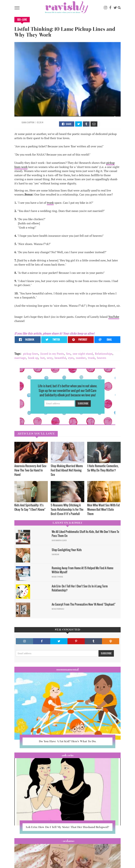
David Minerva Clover (59, 540)
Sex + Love (22, 20)
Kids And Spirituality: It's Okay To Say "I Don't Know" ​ (30, 507)
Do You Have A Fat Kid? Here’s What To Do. (67, 741)
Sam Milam (55, 554)
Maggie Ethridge (57, 577)
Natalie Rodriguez (58, 609)
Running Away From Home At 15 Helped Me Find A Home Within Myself (83, 570)
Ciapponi (31, 122)
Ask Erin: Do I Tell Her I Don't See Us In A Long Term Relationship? (80, 588)
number (81, 358)
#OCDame (67, 841)
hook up (33, 358)
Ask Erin (68, 755)
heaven (102, 358)
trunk (50, 203)
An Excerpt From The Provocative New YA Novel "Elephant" (84, 604)
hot (43, 358)
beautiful (60, 358)
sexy (50, 358)
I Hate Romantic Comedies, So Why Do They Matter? (103, 468)
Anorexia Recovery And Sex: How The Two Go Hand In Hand (31, 470)
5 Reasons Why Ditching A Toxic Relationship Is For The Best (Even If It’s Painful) (67, 509)
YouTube (114, 317)
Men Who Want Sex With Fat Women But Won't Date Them (103, 509)
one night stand (83, 354)
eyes (71, 358)
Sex (68, 354)
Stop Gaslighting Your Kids (67, 550)
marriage (20, 358)
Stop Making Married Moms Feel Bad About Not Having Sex (67, 470)
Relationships (104, 354)
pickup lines (31, 354)
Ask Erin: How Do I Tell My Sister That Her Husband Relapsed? (67, 827)
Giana (24, 122)
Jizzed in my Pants (52, 354)
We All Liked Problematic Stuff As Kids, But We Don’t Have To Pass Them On (85, 534)
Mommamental (67, 669)
